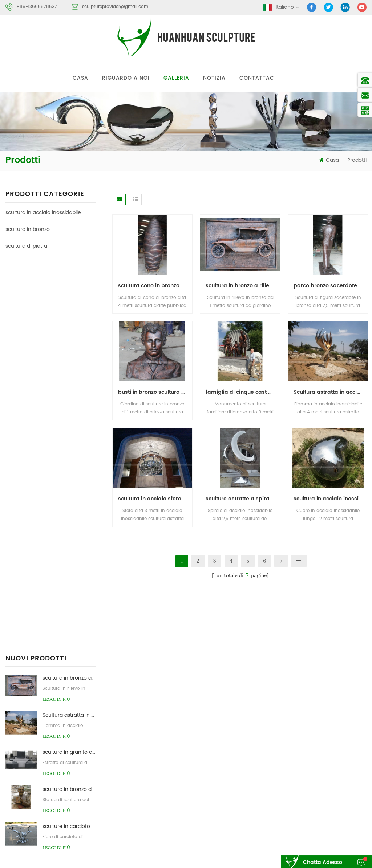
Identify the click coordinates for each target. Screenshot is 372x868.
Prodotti (357, 160)
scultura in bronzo (28, 229)
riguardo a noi (126, 78)
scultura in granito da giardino (69, 363)
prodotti (293, 729)
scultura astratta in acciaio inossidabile (302, 800)
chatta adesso (323, 862)
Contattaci (258, 78)
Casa (80, 78)
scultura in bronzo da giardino (69, 400)
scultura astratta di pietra (287, 828)
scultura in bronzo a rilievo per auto (69, 289)
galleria (176, 78)
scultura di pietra (26, 246)
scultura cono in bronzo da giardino (155, 286)
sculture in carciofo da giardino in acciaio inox (69, 437)
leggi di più (56, 310)
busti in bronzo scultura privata (155, 392)
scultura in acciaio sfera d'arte (155, 499)
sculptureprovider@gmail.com (115, 7)
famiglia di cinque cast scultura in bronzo (243, 392)
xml (316, 756)
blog (261, 756)
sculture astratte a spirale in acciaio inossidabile (243, 499)
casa (262, 729)
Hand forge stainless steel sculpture (51, 495)
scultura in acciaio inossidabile (43, 213)
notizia (214, 78)
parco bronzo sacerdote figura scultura (331, 286)
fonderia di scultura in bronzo (292, 814)
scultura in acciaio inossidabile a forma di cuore (331, 499)
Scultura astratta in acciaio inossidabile (69, 326)
